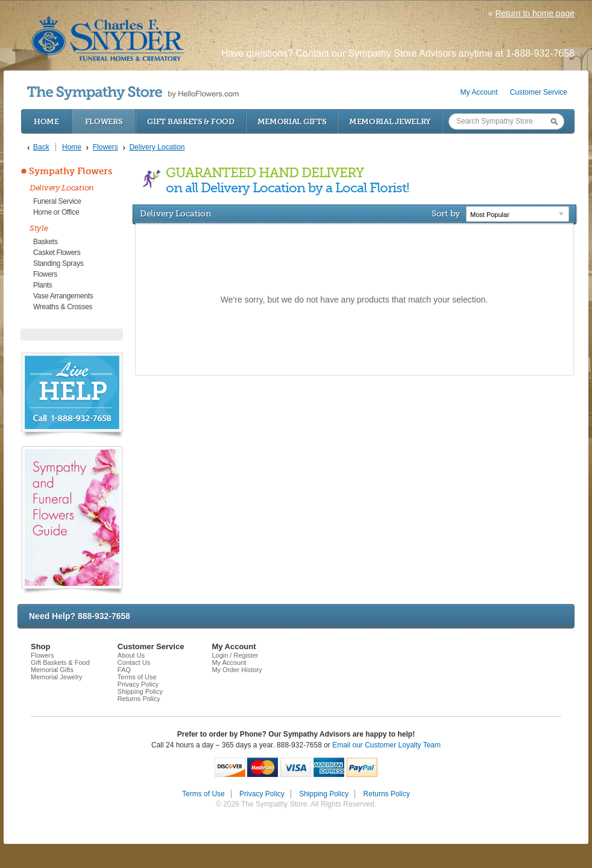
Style (39, 228)
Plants (43, 285)
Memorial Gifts (292, 121)
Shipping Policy (140, 691)
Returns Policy (139, 699)
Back (41, 147)
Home (46, 121)
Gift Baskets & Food (191, 121)
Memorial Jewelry (390, 121)
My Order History (237, 670)
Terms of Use (137, 677)
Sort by (446, 213)
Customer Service (539, 92)
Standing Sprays (58, 263)
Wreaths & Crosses (63, 307)
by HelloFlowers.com (133, 93)
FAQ (124, 670)
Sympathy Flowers (71, 171)
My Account (479, 92)
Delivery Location (62, 188)
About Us (131, 655)
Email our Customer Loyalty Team (386, 745)
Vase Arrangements (63, 296)
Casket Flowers (57, 253)
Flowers (104, 121)
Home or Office (56, 212)
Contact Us (134, 662)
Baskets (46, 242)
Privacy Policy (138, 684)
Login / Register (235, 655)
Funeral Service (57, 201)
